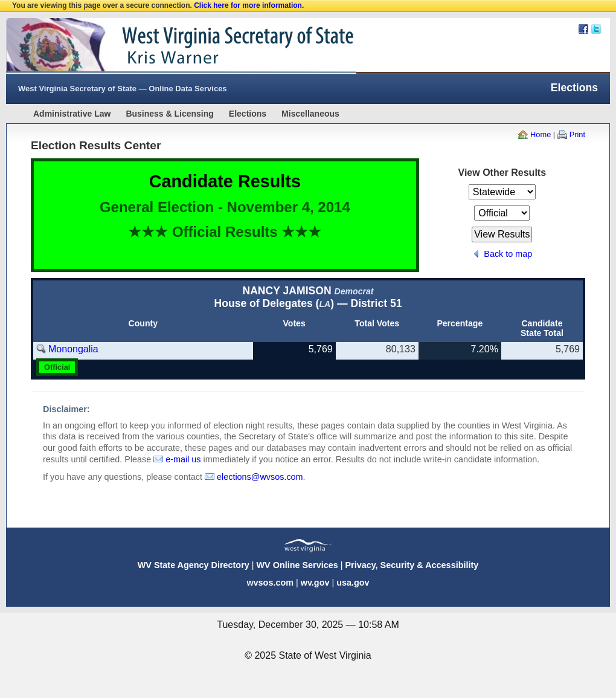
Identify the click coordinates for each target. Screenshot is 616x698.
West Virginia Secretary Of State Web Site (162, 46)
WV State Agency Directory (194, 565)
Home (541, 134)
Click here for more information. (249, 5)
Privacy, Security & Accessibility (412, 565)
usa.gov (353, 583)
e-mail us (183, 459)
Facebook (583, 29)
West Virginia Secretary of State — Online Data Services (123, 89)
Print (577, 134)
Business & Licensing (169, 114)
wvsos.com (270, 583)
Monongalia (73, 349)
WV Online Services (297, 565)
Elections (248, 114)
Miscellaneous (310, 114)
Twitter (596, 29)
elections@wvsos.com (260, 477)
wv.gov (315, 583)
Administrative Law (72, 114)
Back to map (508, 254)
